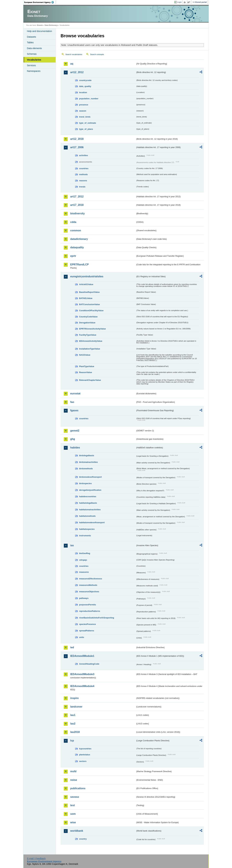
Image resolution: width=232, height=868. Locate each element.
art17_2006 (77, 147)
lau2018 (75, 732)
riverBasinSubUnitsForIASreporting (97, 618)
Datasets (31, 37)
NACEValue (85, 355)
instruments (85, 536)
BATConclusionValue (89, 304)
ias (72, 545)
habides (75, 448)
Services (31, 65)
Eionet (40, 25)
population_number (89, 99)
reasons (83, 181)
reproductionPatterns (90, 611)
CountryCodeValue (88, 317)
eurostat (75, 393)
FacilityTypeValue (88, 335)
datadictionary (79, 239)
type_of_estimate (88, 123)
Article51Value (86, 284)
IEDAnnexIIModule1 (82, 656)
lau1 (73, 715)
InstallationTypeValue (90, 349)
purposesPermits (88, 605)
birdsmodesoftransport (90, 477)
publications (78, 788)
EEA (40, 2)
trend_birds (85, 117)
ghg (73, 439)
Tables (30, 42)
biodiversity (77, 213)
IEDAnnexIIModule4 (82, 686)
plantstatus (85, 755)
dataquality (77, 247)
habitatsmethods (87, 516)
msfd (73, 771)
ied (72, 647)
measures (84, 572)
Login (179, 2)
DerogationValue (87, 323)
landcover (76, 707)
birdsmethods (86, 469)
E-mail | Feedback (36, 858)
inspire (74, 698)
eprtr (73, 256)
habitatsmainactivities (90, 510)
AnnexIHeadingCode (89, 664)
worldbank (77, 831)
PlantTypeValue (87, 366)
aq (72, 64)
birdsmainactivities (88, 462)
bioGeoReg (85, 553)
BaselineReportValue (89, 292)
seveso (75, 797)
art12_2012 (77, 72)
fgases (74, 410)
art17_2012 (77, 197)
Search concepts (97, 54)
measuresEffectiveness (91, 579)
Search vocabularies (74, 54)
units (82, 637)
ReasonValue (86, 372)
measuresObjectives (89, 592)
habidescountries (88, 496)
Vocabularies (34, 60)
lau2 (73, 724)
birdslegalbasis (87, 455)
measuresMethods (88, 585)
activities (84, 155)
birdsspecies (85, 483)
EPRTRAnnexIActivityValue (92, 329)
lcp (72, 741)
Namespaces (34, 71)
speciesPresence (87, 624)
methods (83, 174)
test (72, 805)
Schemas (32, 54)
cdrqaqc (83, 560)
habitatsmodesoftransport (92, 522)
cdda (73, 222)
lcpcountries (85, 749)
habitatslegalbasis (88, 503)
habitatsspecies (87, 529)
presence (84, 105)
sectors (83, 761)
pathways (84, 598)
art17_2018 (77, 205)
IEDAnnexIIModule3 (82, 674)
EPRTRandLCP (80, 265)
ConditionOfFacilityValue (91, 311)
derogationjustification (90, 490)
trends (82, 187)
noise (74, 780)
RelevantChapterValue (90, 380)
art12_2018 (77, 139)
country (83, 839)
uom (73, 814)
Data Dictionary (51, 25)
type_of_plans (86, 129)
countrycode (85, 80)
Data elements (34, 48)
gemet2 (75, 431)
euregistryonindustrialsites (87, 276)
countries (84, 168)
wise (73, 822)
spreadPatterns (87, 631)
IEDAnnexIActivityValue (91, 341)
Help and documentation (39, 31)
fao (72, 402)
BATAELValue (86, 298)
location (83, 92)
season (83, 111)
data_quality (85, 86)
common (76, 230)
